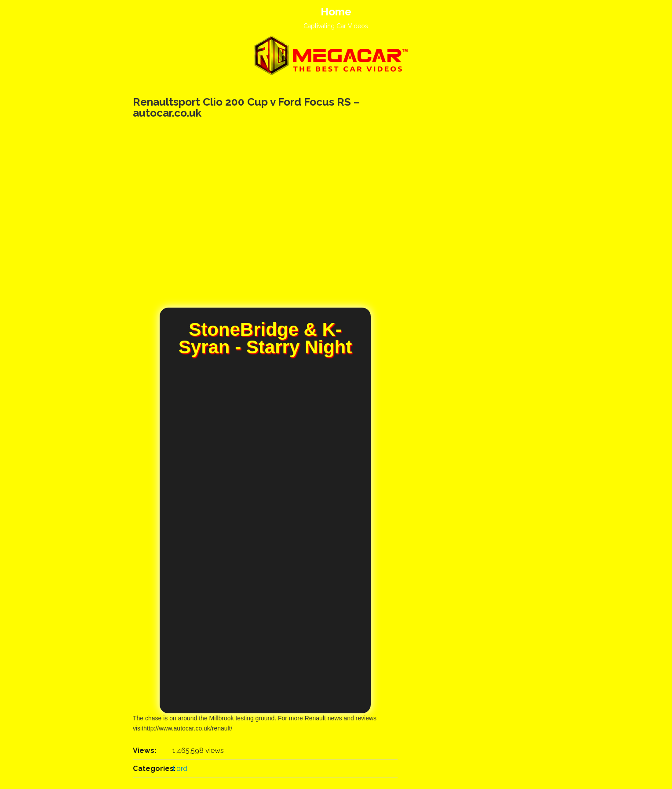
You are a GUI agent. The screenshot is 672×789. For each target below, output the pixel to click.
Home (336, 12)
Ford (180, 769)
